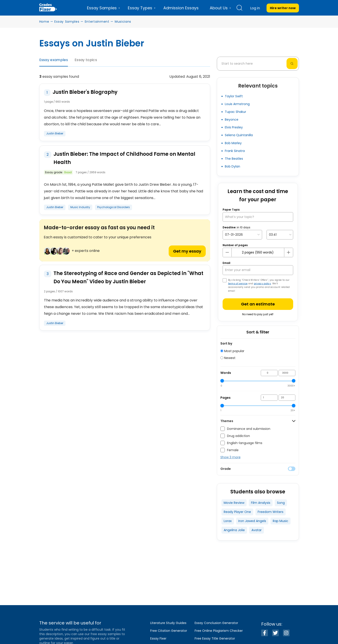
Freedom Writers (271, 512)
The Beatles (234, 159)
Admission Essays (181, 8)
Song (281, 503)
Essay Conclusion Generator (216, 623)
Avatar (257, 530)
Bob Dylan (232, 166)
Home (44, 22)
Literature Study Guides (168, 623)
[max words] (287, 373)
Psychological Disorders (114, 207)
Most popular (232, 351)
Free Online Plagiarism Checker (219, 631)
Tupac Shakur (235, 112)
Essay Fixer (158, 638)
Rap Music (281, 521)
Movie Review (234, 503)
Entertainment (97, 22)
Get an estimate (258, 304)
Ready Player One (237, 512)
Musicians (123, 22)
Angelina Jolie (234, 530)
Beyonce (232, 120)
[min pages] (269, 398)
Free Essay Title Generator (215, 638)
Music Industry (80, 207)
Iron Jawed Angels (252, 521)
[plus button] (289, 252)
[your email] (258, 270)
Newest (228, 358)
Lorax (228, 521)
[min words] (269, 373)
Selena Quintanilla (239, 135)
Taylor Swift (234, 96)
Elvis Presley (234, 127)
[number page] (258, 252)
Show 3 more (230, 457)
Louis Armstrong (237, 104)
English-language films (241, 443)
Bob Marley (233, 143)
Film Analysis (261, 503)
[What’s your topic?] (258, 217)
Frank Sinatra (235, 151)
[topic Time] (280, 235)
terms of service (238, 284)
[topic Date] (242, 235)
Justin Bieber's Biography (85, 92)
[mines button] (227, 252)
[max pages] (287, 398)
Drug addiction (235, 436)
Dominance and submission (245, 429)
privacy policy (262, 284)
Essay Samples (67, 22)
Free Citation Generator (169, 631)
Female (229, 450)
